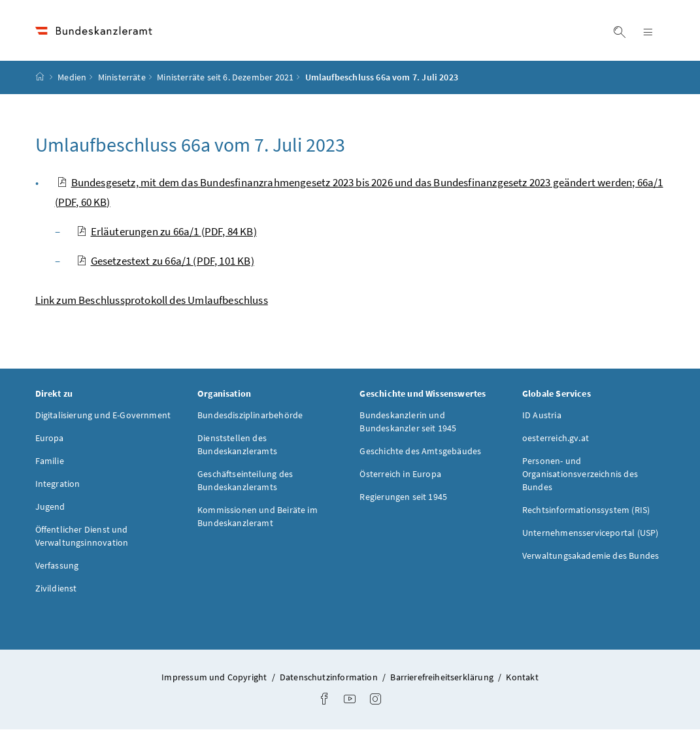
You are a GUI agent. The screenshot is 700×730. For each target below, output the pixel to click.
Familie (50, 461)
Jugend (50, 507)
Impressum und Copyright (215, 678)
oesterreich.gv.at (556, 439)
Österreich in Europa (400, 474)
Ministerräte (122, 78)
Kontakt (522, 678)
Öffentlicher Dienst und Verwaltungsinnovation (82, 537)
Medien (72, 78)
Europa (50, 439)
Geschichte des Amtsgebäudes (420, 452)
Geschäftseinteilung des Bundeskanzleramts (245, 481)
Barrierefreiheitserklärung (443, 678)
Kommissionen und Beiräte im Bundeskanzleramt (258, 517)
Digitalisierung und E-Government (103, 416)
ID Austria (542, 416)
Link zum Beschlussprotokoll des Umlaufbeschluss (152, 300)
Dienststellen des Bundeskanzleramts (237, 445)
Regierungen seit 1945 (403, 497)
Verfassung (57, 566)
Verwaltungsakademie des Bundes (591, 556)
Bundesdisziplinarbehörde (250, 416)
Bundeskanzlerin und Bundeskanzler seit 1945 (408, 422)
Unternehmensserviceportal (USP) (590, 533)
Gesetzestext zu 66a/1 (165, 261)
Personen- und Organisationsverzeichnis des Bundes (580, 474)
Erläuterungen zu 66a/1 (167, 231)
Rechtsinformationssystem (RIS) (586, 510)
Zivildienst (56, 589)
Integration (58, 484)
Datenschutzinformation (330, 678)
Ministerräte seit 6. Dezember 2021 (225, 78)
